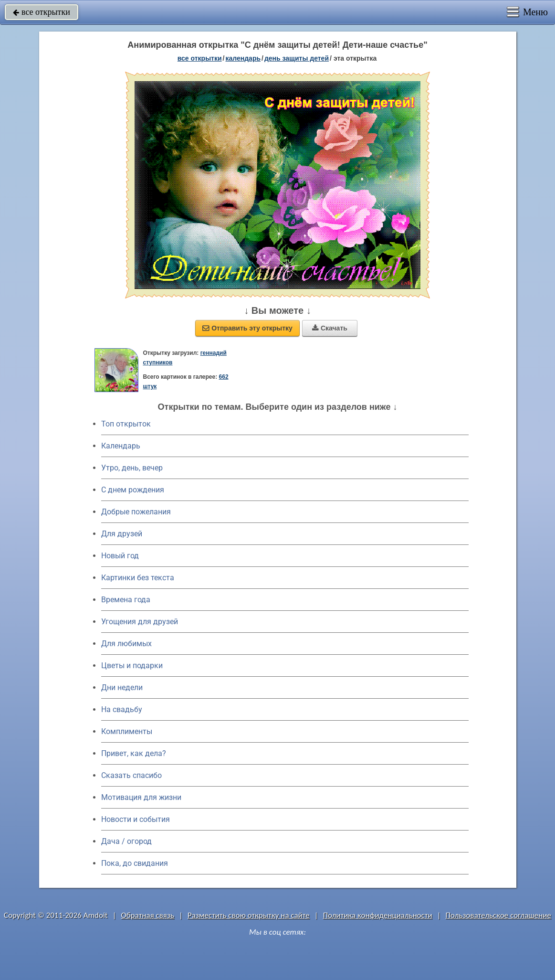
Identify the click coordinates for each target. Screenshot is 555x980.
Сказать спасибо (131, 775)
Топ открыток (126, 424)
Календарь (243, 58)
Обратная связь (148, 915)
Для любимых (126, 644)
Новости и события (136, 819)
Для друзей (122, 534)
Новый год (120, 556)
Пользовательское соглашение (498, 915)
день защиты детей (297, 58)
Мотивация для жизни (141, 797)
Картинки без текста (138, 578)
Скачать (330, 328)
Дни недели (122, 687)
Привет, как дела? (134, 753)
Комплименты (127, 731)
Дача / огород (126, 841)
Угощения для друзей (140, 622)
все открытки (42, 12)
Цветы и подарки (132, 666)
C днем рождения (133, 490)
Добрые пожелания (136, 512)
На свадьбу (122, 709)
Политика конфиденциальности (378, 915)
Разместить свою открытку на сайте (249, 915)
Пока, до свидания (135, 863)
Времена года (126, 600)
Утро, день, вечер (132, 468)
